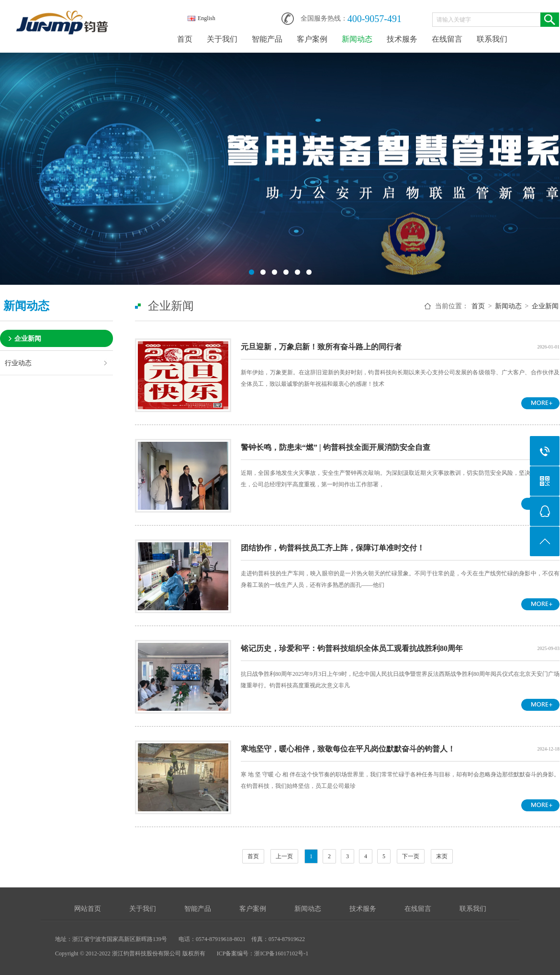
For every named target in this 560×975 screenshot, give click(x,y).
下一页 (411, 856)
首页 (185, 39)
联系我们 (492, 39)
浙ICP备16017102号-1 (281, 953)
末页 (442, 856)
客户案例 (312, 39)
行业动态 (18, 363)
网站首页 (88, 909)
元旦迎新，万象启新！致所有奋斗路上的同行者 (321, 347)
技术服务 (402, 39)
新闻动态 (357, 39)
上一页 (284, 856)
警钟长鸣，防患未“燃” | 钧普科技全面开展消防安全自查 (336, 447)
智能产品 (267, 39)
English (202, 18)
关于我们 (222, 39)
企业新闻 (28, 338)
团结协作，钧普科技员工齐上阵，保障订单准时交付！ (333, 548)
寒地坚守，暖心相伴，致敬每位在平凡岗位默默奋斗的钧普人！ (348, 749)
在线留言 (447, 39)
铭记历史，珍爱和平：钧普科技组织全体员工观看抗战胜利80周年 (352, 648)
